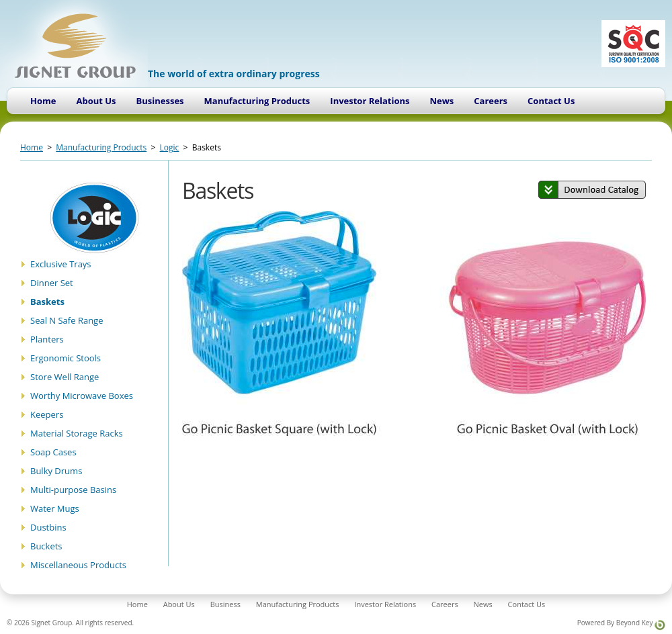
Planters (47, 339)
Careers (491, 101)
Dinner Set (52, 283)
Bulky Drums (56, 471)
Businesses (160, 101)
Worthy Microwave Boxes (82, 396)
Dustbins (48, 527)
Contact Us (551, 101)
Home (43, 101)
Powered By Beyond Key (621, 624)
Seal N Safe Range (67, 320)
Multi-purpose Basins (73, 490)
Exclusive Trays (61, 264)
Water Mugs (55, 508)
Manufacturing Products (257, 101)
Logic (170, 147)
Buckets (46, 546)
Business (225, 604)
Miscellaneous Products (78, 565)
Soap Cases (53, 452)
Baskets (47, 302)
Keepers (47, 414)
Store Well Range (65, 377)
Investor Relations (370, 101)
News (442, 101)
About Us (96, 101)
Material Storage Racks (77, 433)
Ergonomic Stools (66, 358)
